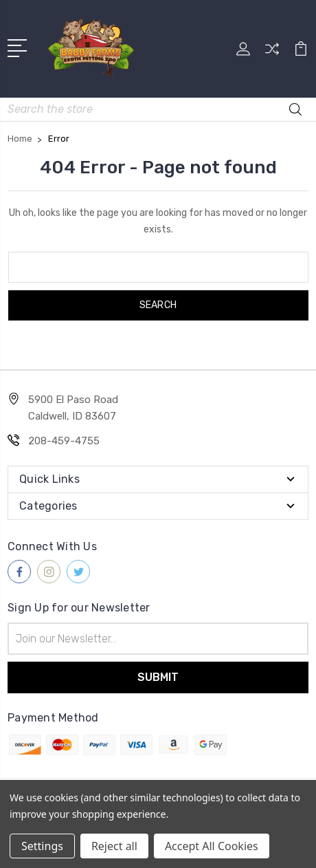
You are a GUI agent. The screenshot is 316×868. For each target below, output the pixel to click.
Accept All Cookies (212, 846)
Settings (42, 846)
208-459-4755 (64, 441)
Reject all (114, 846)
